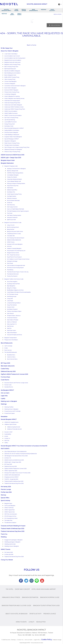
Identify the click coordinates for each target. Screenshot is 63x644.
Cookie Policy (5, 369)
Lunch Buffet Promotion (11, 122)
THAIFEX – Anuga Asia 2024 (11, 479)
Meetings (4, 14)
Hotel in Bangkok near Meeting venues (14, 98)
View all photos (56, 25)
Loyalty (3, 398)
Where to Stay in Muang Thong (12, 152)
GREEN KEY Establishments (11, 422)
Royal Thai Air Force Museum (14, 257)
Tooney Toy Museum (12, 276)
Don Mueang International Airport (16, 238)
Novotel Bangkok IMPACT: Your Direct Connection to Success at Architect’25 (24, 446)
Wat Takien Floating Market (14, 215)
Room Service (8, 350)
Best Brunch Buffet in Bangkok (12, 71)
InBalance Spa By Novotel (14, 427)
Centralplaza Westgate (13, 175)
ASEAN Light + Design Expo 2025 (11, 158)
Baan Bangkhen (11, 286)
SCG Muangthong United (11, 518)
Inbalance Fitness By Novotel (14, 429)
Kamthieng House (12, 296)
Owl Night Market (12, 196)
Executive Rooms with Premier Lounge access (16, 383)
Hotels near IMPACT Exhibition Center (14, 107)
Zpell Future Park (11, 220)
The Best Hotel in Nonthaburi (12, 145)
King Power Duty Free (13, 186)
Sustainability (8, 434)
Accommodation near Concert (12, 56)
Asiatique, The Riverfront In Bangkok (16, 169)
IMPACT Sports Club (9, 512)
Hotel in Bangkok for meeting (12, 96)
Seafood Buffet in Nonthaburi (12, 130)
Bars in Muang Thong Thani (11, 67)
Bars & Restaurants (33, 10)
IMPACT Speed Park (10, 510)
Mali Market (10, 188)
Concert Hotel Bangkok (10, 81)
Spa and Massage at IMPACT (12, 139)
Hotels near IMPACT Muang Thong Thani (15, 109)
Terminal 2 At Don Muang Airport (15, 268)
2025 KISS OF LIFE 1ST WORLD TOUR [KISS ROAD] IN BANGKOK (21, 454)
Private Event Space (10, 413)
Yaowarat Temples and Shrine (14, 335)
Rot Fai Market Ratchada (13, 200)
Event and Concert (22, 589)
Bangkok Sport (8, 503)
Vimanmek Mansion (12, 318)
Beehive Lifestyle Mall (13, 171)
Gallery (6, 443)
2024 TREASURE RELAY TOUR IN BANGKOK (15, 452)
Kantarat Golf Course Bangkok (15, 244)
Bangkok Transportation (11, 338)
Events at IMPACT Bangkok (11, 90)
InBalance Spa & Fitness (10, 424)
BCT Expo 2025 (5, 363)
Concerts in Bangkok (10, 84)
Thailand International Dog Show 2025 (14, 483)
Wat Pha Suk (10, 326)
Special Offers (24, 10)
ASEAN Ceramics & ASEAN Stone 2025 (13, 155)
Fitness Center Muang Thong (12, 92)
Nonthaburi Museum (12, 309)
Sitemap (3, 495)
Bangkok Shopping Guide (11, 166)
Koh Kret (9, 246)
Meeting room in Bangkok (9, 401)
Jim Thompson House (13, 294)
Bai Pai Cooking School (13, 227)
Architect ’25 (8, 458)
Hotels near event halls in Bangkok (13, 105)
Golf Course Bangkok (10, 506)
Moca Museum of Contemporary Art (16, 251)
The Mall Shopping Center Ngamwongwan (18, 211)
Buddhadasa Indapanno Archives (15, 290)
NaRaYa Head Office (12, 190)
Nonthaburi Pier (11, 192)
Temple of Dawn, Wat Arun (14, 316)
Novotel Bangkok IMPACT (6, 10)
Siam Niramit (10, 313)
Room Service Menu (12, 359)
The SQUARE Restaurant (11, 352)
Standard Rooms (9, 387)
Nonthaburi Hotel (9, 126)
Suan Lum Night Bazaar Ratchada (15, 209)
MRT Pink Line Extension (11, 514)
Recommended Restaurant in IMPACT (14, 128)
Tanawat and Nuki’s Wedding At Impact (13, 526)
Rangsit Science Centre (13, 253)
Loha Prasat (10, 301)
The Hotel (10, 589)
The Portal (10, 213)
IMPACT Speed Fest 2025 (11, 471)
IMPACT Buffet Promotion (11, 113)
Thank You (4, 534)
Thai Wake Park (8, 520)
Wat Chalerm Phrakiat (13, 320)
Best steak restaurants (8, 366)
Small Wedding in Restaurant (12, 135)
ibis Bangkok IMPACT (7, 390)
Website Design (57, 640)
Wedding (44, 10)
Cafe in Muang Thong (10, 79)
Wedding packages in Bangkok (12, 542)
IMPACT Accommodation (11, 111)
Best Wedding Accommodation (12, 73)
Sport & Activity (52, 10)
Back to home (32, 45)
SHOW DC (10, 203)
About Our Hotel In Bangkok (10, 51)
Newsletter (4, 417)
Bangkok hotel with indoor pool (12, 62)
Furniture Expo (5, 377)
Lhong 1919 (10, 299)
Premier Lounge (6, 489)
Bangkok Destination (7, 163)
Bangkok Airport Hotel (8, 160)
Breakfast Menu (11, 355)
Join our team (5, 393)
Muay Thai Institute (12, 305)
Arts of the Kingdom (12, 282)
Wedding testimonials (10, 544)
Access (6, 436)
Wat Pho (9, 328)
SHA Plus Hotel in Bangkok (11, 132)
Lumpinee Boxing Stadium (14, 303)
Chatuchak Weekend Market (14, 179)
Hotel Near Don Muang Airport (12, 101)
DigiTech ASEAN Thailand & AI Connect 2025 (14, 374)
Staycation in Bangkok (10, 141)
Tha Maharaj (10, 270)
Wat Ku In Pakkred (12, 322)
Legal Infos (4, 396)
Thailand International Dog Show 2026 (14, 557)
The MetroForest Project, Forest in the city (18, 272)
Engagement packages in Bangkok (13, 540)
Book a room (58, 14)
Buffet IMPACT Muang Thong (12, 77)
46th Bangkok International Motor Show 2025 (16, 456)
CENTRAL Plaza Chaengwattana (15, 173)
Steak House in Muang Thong (12, 143)
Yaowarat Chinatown (12, 217)
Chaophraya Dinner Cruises (14, 234)
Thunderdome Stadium (10, 523)
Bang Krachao (11, 229)
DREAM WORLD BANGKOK (14, 240)
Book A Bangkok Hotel (10, 75)
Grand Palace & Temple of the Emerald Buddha (19, 292)
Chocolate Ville (11, 236)
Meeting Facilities (9, 407)
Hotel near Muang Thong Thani (12, 103)
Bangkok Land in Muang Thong (12, 64)
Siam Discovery (11, 205)
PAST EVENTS (12, 14)
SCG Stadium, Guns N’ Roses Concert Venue (18, 259)
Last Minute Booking (10, 120)
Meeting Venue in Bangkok (11, 409)
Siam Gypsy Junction (12, 207)
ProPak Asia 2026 (6, 492)
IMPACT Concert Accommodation (13, 115)
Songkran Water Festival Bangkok (13, 137)
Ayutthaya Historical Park (13, 284)
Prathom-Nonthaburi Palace (14, 311)
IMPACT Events (19, 14)
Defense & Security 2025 (8, 371)
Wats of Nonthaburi (12, 333)
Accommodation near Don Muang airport (15, 58)
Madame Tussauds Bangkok (14, 248)
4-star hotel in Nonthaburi (11, 54)
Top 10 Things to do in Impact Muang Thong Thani (17, 147)
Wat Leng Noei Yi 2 (12, 324)
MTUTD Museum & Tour (10, 516)
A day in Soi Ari (11, 225)
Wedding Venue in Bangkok (12, 546)
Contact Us (7, 438)
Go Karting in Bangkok (10, 94)
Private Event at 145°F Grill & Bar (12, 411)
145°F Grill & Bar (8, 346)
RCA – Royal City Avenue (13, 255)
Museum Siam (11, 307)
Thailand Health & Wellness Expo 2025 (14, 481)
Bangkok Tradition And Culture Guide (14, 279)
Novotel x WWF (8, 432)
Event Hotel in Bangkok (10, 88)
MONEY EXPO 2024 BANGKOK (12, 475)
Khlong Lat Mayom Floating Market (16, 183)
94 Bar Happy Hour (7, 48)
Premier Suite (8, 385)
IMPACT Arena (11, 242)
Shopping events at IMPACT (11, 477)
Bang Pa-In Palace (12, 288)
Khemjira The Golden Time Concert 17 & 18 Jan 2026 (17, 473)
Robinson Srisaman (12, 198)
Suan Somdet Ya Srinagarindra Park (16, 265)
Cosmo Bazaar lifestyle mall (14, 181)
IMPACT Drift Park (9, 508)
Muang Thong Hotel (10, 124)
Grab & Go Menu (11, 357)
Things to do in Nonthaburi (11, 340)
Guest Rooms (16, 10)
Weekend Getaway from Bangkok (13, 149)
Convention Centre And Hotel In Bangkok (15, 86)
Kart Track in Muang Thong (11, 118)
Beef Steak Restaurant (10, 69)
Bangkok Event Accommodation (13, 60)
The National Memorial (13, 274)
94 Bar (6, 348)
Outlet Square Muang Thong (14, 194)
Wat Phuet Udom (11, 330)
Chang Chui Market (12, 177)
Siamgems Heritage (12, 261)
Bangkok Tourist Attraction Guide (13, 223)
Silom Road (10, 263)
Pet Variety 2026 (6, 487)
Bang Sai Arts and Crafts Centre (15, 231)
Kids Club (7, 440)
